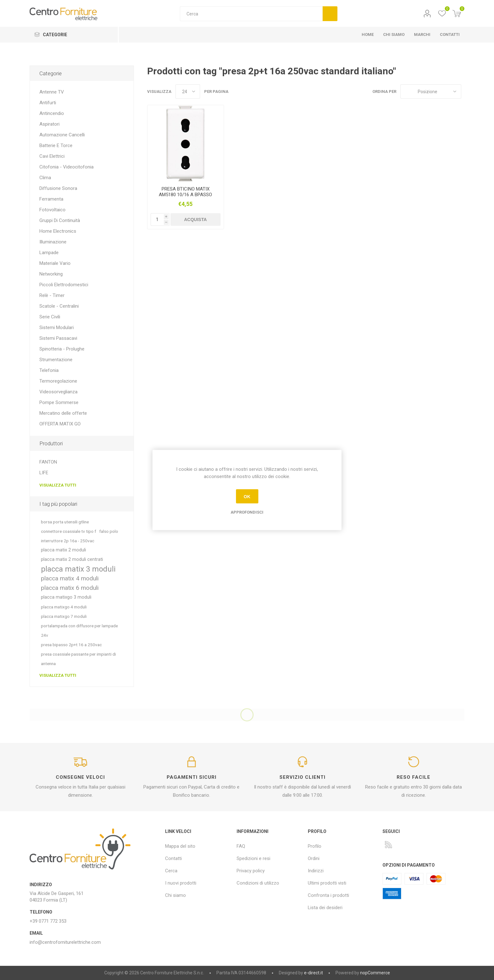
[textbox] (251, 14)
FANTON (48, 462)
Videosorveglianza (58, 392)
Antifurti (48, 103)
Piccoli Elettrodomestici (64, 285)
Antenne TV (52, 92)
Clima (45, 178)
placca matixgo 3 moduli (66, 597)
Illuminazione (53, 242)
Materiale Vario (55, 263)
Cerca (330, 14)
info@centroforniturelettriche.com (65, 942)
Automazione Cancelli (62, 135)
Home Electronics (58, 231)
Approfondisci (247, 512)
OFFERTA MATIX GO (60, 424)
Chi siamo (175, 895)
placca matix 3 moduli (78, 569)
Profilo (427, 14)
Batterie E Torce (56, 145)
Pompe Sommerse (59, 402)
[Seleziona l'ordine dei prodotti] (431, 91)
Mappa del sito (180, 846)
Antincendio (52, 113)
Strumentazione (56, 360)
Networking (51, 274)
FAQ (241, 846)
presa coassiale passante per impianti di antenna (78, 659)
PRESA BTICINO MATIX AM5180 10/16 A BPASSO (185, 192)
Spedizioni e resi (253, 858)
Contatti (173, 858)
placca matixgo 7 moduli (64, 616)
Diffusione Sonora (58, 188)
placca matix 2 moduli (63, 550)
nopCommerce (375, 973)
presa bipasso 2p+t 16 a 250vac (71, 645)
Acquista (195, 219)
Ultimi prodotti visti (327, 883)
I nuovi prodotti (181, 883)
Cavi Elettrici (52, 156)
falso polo (109, 531)
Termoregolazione (58, 381)
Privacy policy (251, 871)
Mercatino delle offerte (63, 413)
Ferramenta (51, 199)
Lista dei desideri (325, 908)
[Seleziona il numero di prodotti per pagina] (188, 91)
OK (247, 496)
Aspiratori (49, 124)
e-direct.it (313, 973)
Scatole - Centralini (59, 306)
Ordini (314, 858)
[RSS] (388, 845)
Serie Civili (50, 317)
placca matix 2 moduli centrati (72, 559)
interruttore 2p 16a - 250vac (68, 541)
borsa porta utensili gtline (65, 522)
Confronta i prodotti (328, 895)
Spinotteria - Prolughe (62, 349)
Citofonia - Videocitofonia (66, 167)
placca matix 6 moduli (70, 588)
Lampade (49, 253)
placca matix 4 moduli (70, 578)
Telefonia (49, 370)
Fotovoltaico (52, 210)
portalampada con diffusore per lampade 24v (79, 630)
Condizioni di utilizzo (258, 883)
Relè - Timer (52, 295)
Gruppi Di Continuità (60, 220)
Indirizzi (316, 871)
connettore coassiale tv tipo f (69, 531)
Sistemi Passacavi (58, 338)
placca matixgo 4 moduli (64, 607)
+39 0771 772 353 (48, 921)
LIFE (44, 473)
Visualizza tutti (58, 485)
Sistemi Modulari (57, 328)
